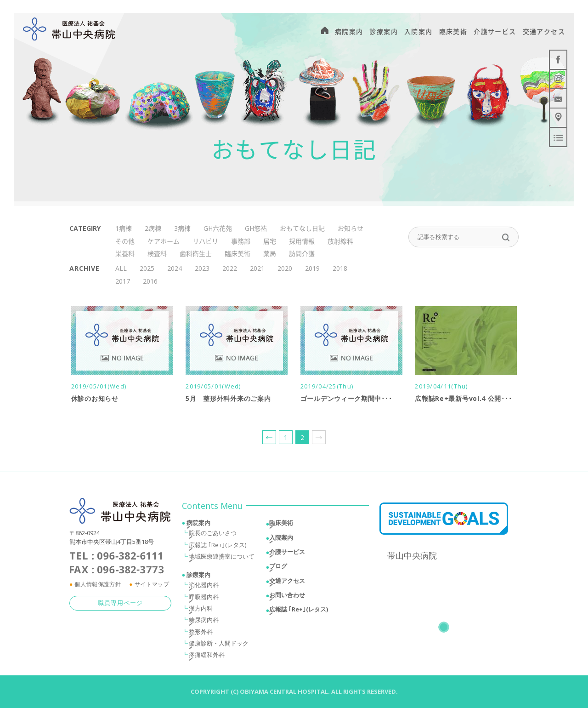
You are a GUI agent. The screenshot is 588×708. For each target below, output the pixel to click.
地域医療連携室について (222, 558)
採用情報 (302, 241)
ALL (121, 268)
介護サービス (287, 553)
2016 (150, 281)
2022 (230, 268)
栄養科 (125, 254)
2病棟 (153, 228)
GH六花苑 (218, 228)
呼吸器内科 (204, 598)
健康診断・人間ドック (219, 645)
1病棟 (124, 228)
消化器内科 (204, 586)
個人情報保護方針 (98, 585)
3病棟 (182, 228)
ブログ (278, 567)
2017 (123, 281)
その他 (125, 241)
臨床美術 (237, 254)
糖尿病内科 (204, 621)
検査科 (157, 254)
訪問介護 (302, 254)
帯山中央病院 (412, 557)
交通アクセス (287, 582)
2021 (257, 268)
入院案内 (281, 539)
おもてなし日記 (302, 228)
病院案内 (198, 524)
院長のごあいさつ (213, 534)
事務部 (241, 241)
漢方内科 (201, 610)
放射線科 (340, 241)
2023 (202, 268)
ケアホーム (164, 241)
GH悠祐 (256, 228)
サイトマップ (152, 585)
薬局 (270, 254)
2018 (340, 268)
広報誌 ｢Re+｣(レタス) (218, 546)
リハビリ (205, 241)
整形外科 (201, 633)
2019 (312, 268)
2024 (175, 268)
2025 (147, 268)
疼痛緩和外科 (207, 656)
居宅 (270, 241)
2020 (285, 268)
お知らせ (351, 228)
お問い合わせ (287, 596)
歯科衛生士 (196, 254)
